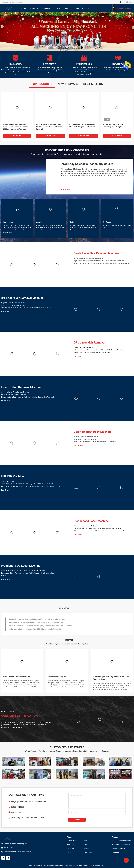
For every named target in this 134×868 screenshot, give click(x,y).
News (86, 841)
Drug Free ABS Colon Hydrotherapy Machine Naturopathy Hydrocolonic (83, 126)
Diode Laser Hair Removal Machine (97, 253)
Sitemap (86, 848)
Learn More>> (66, 189)
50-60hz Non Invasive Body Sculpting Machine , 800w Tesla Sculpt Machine (37, 619)
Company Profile (72, 841)
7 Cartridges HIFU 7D (8, 481)
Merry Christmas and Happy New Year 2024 (19, 677)
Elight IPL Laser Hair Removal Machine (14, 303)
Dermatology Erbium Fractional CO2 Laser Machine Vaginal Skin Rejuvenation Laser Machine (28, 574)
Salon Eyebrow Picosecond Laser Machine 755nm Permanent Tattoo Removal (49, 127)
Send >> (77, 820)
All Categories (115, 852)
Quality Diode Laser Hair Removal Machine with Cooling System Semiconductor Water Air (102, 263)
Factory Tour (71, 845)
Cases (86, 845)
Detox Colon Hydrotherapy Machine (85, 439)
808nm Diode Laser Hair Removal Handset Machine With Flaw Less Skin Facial (99, 350)
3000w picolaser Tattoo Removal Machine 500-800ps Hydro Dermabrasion (98, 528)
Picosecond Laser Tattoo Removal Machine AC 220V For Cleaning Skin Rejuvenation (28, 397)
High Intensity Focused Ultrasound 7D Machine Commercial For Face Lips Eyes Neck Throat (31, 486)
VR (88, 8)
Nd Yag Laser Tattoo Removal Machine (14, 395)
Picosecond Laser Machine (91, 521)
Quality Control (71, 848)
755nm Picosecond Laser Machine (85, 526)
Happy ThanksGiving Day (57, 677)
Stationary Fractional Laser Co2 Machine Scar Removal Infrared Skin (23, 571)
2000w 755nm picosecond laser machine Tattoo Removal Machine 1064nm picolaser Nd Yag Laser (16, 127)
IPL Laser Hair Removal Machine (23, 298)
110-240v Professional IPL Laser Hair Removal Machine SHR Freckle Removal (26, 308)
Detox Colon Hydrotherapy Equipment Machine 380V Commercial (95, 442)
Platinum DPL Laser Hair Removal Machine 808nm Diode (92, 352)
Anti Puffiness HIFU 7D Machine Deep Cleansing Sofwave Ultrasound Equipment (27, 484)
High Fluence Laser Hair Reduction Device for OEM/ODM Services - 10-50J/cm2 (99, 261)
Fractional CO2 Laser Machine (21, 566)
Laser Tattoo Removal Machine (21, 387)
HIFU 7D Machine (13, 476)
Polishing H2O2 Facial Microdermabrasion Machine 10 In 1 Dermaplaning (36, 623)
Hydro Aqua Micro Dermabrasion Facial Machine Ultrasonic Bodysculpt (35, 629)
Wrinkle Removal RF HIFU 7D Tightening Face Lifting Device (114, 126)
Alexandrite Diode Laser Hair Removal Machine (89, 258)
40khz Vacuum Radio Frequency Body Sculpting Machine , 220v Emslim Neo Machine (40, 626)
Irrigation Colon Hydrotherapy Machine (86, 437)
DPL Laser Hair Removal (90, 343)
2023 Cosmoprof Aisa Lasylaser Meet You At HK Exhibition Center (111, 678)
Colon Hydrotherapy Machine (93, 432)
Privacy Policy (88, 852)
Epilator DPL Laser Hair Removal (84, 347)
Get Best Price (17, 136)
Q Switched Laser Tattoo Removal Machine (15, 392)
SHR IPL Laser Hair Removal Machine (13, 305)
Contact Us (70, 852)
